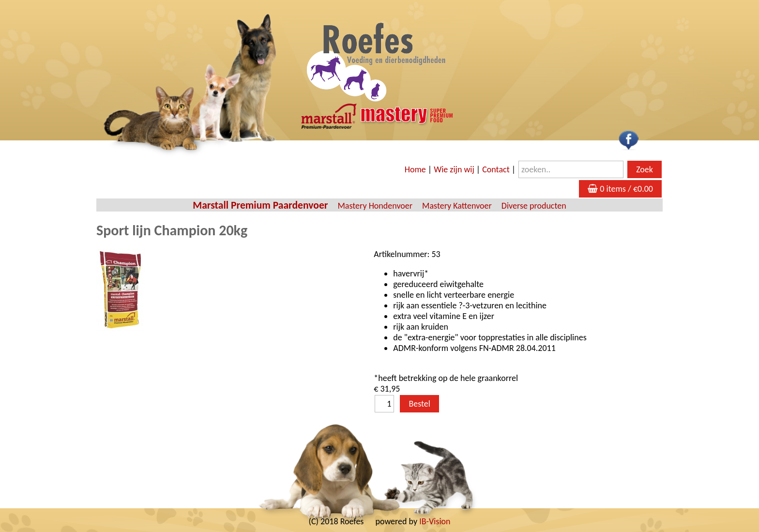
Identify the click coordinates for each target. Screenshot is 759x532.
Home (415, 169)
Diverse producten (534, 206)
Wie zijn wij (454, 169)
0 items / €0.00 (620, 189)
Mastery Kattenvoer (457, 206)
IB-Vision (435, 521)
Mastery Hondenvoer (375, 206)
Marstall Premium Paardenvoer (260, 205)
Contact (496, 169)
